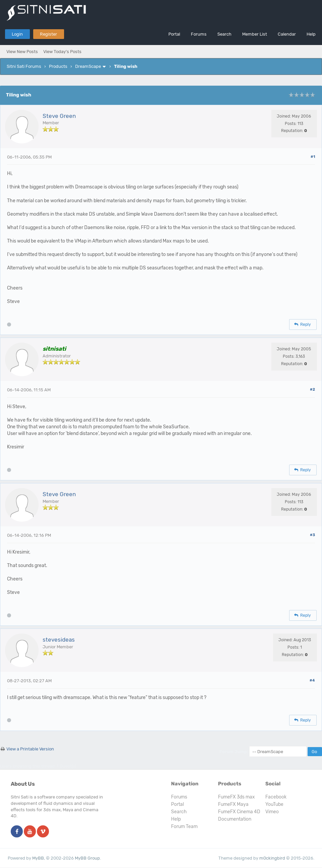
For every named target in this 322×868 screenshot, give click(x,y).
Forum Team (184, 827)
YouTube (274, 804)
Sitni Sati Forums (24, 66)
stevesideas (59, 640)
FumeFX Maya (233, 804)
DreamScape (88, 66)
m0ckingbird (272, 858)
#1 (313, 157)
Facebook (276, 797)
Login (17, 34)
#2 (312, 389)
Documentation (235, 819)
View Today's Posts (62, 52)
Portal (174, 34)
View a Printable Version (30, 749)
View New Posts (22, 52)
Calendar (287, 34)
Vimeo (272, 812)
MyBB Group (87, 858)
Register (48, 34)
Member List (255, 34)
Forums (199, 34)
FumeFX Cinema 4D (239, 812)
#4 (312, 680)
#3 (312, 535)
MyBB (38, 858)
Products (58, 66)
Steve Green (59, 116)
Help (311, 34)
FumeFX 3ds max (236, 797)
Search (224, 34)
